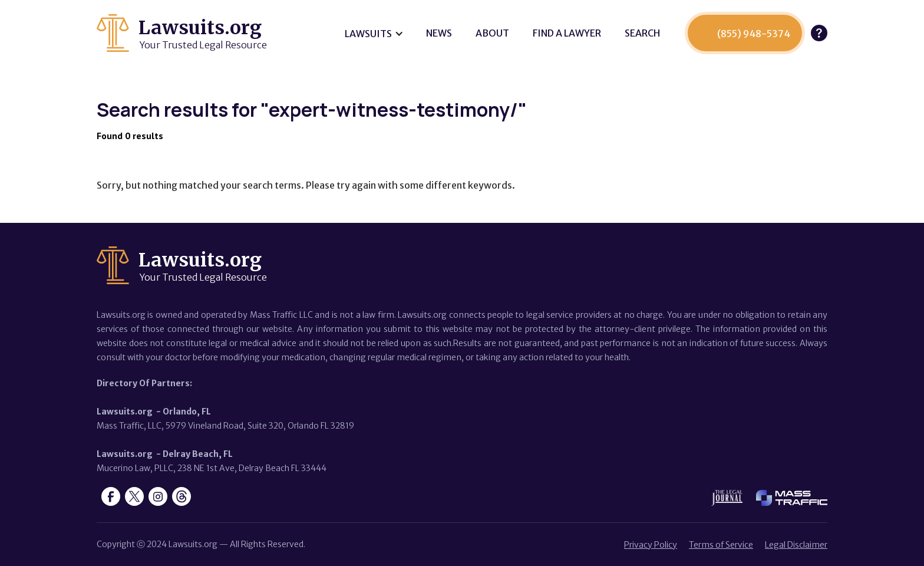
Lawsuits (368, 34)
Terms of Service (721, 545)
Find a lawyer (567, 33)
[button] (374, 34)
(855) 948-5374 (754, 34)
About (492, 33)
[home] (182, 33)
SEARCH (642, 33)
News (439, 33)
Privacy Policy (651, 545)
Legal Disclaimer (796, 545)
